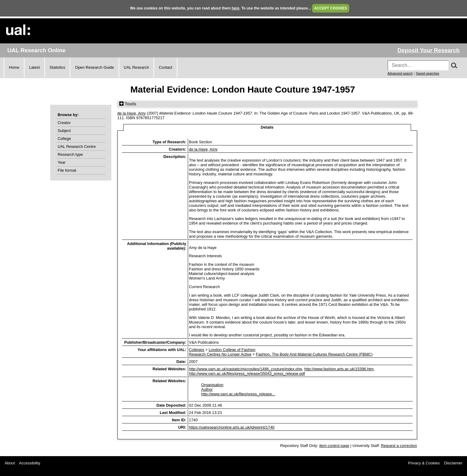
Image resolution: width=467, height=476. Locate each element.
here (235, 8)
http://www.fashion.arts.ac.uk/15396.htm (339, 369)
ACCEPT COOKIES (331, 8)
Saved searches (428, 73)
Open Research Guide (94, 67)
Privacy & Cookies (424, 463)
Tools (128, 104)
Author (207, 389)
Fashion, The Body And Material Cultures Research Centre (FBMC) (314, 354)
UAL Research (137, 67)
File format (67, 170)
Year (62, 162)
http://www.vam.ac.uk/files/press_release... (238, 394)
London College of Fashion (232, 350)
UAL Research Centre (77, 146)
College (64, 139)
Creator (64, 123)
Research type (70, 154)
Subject (64, 131)
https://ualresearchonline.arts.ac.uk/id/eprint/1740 (232, 427)
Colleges (197, 350)
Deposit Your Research (428, 50)
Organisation (212, 385)
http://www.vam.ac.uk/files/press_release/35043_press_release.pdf (247, 373)
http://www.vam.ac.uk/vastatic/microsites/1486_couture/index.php (246, 369)
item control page (334, 446)
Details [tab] (267, 127)
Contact (165, 67)
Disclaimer (453, 463)
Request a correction (399, 446)
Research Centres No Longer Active (220, 354)
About (10, 463)
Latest (34, 67)
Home (14, 67)
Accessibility (30, 463)
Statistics (57, 67)
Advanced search (400, 73)
